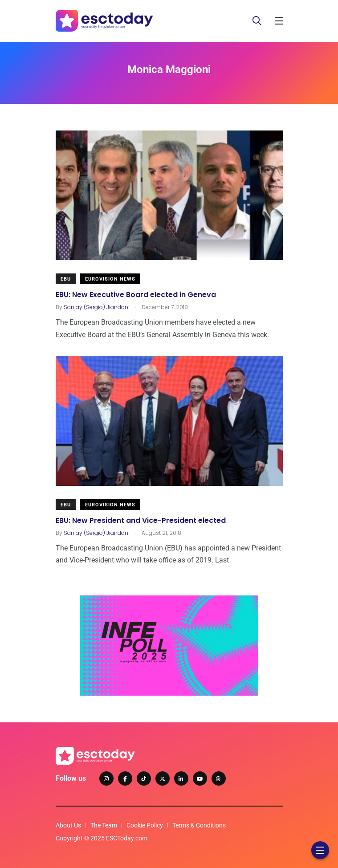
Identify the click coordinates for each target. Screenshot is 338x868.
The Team (104, 825)
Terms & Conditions (199, 825)
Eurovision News (110, 279)
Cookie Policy (145, 825)
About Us (68, 825)
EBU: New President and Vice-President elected (141, 520)
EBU (66, 279)
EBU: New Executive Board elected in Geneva (136, 294)
